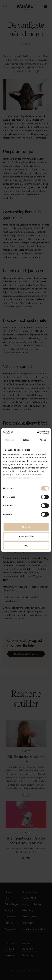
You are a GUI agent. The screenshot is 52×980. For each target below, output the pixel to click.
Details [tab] (26, 440)
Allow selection (26, 536)
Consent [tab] (9, 440)
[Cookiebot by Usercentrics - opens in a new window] (37, 432)
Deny (26, 545)
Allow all (26, 527)
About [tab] (43, 440)
